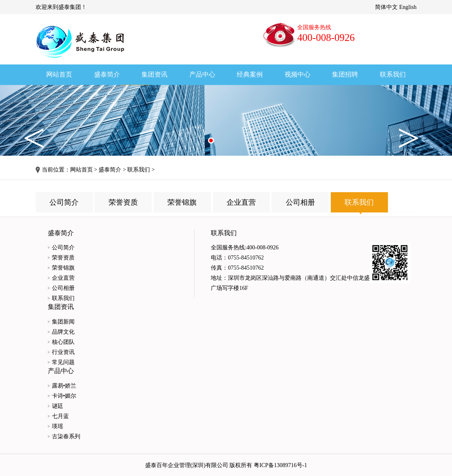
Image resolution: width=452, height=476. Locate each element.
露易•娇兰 (64, 386)
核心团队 (63, 342)
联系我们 (139, 170)
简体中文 (386, 7)
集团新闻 (63, 322)
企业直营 (241, 202)
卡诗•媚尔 (64, 396)
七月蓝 (60, 416)
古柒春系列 (66, 436)
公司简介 (64, 202)
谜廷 (58, 406)
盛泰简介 (110, 170)
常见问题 (63, 362)
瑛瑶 (58, 426)
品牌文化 (63, 332)
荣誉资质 (123, 202)
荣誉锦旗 (182, 202)
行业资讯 (63, 352)
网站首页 (81, 170)
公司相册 (300, 202)
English (408, 7)
